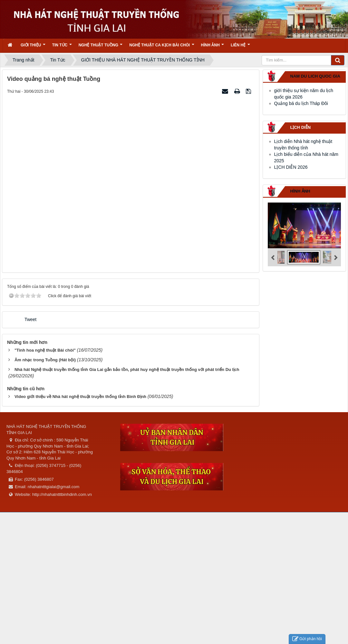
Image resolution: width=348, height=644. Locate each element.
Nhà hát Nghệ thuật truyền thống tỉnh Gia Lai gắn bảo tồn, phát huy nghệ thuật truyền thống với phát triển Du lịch (127, 369)
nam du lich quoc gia (315, 76)
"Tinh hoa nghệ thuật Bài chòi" (45, 350)
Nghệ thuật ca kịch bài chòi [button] (162, 47)
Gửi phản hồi (307, 639)
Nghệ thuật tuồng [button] (101, 47)
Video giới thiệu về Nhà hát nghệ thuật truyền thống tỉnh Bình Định (80, 397)
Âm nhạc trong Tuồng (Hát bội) (45, 360)
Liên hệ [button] (240, 47)
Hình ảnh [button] (213, 47)
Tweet (30, 319)
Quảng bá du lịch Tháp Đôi (301, 103)
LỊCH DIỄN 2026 (291, 167)
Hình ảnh (300, 191)
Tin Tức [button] (62, 47)
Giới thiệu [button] (33, 47)
